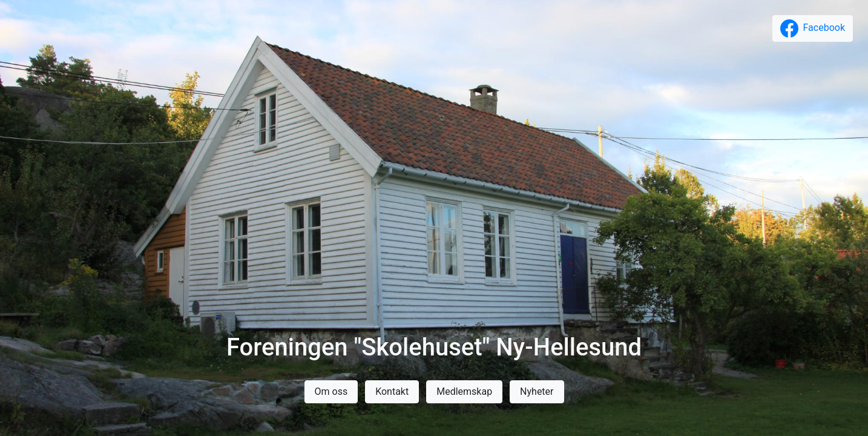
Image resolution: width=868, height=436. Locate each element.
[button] (813, 28)
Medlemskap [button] (464, 391)
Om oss (331, 391)
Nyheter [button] (537, 391)
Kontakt (392, 391)
